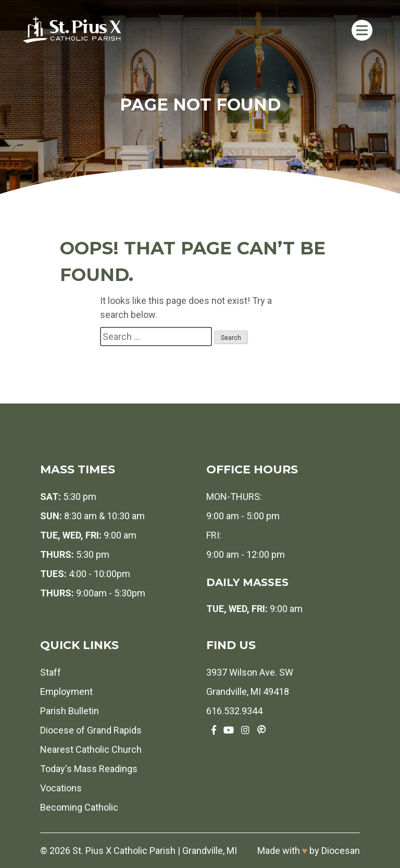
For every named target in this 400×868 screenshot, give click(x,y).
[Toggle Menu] (361, 30)
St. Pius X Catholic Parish (124, 851)
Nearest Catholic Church (91, 749)
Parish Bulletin (70, 711)
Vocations (61, 788)
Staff (51, 672)
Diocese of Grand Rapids (91, 730)
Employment (66, 692)
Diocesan (341, 851)
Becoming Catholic (79, 807)
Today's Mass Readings (89, 769)
